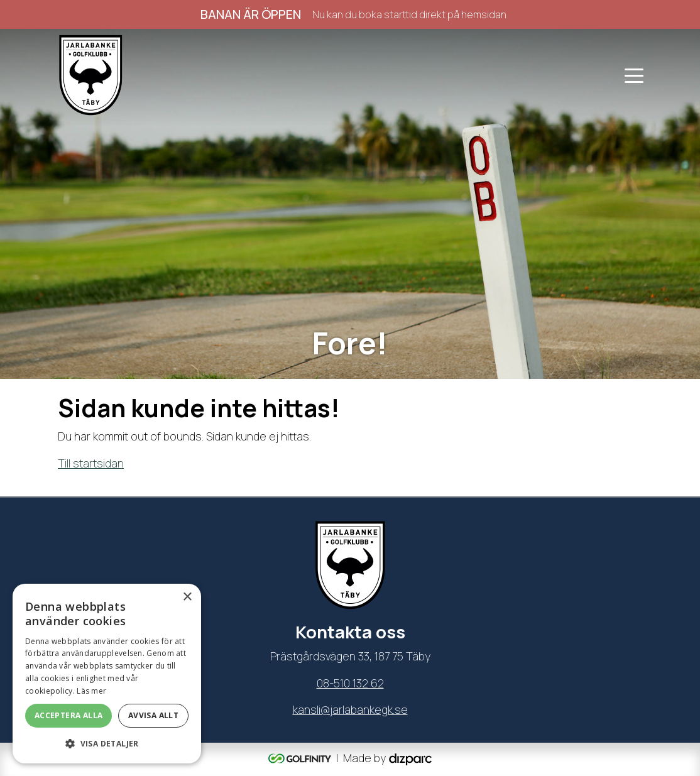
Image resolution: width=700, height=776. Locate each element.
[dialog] (107, 674)
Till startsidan (91, 463)
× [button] (187, 597)
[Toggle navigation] (634, 75)
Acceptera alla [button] (69, 715)
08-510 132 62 (350, 683)
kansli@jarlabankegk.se (350, 709)
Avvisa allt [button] (153, 715)
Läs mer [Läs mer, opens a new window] (91, 691)
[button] (107, 743)
